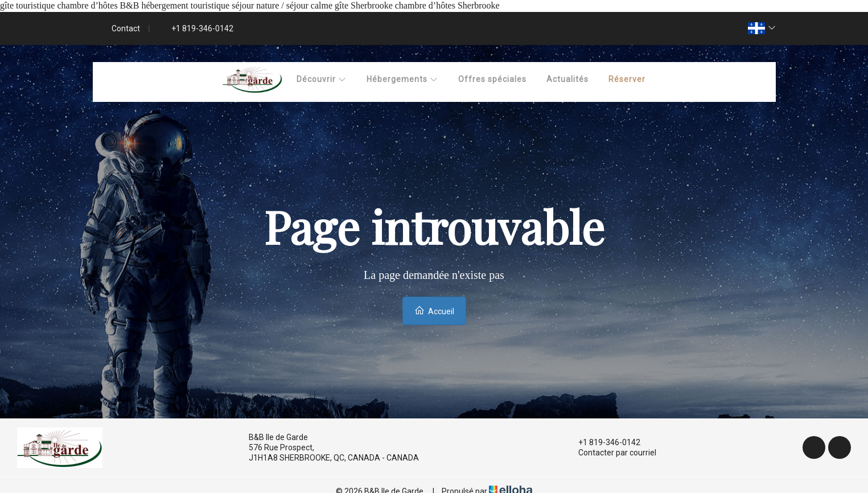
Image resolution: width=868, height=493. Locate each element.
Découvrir (322, 79)
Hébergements (402, 79)
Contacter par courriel (611, 453)
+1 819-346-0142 (603, 442)
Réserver (627, 79)
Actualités (567, 79)
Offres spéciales (492, 79)
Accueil (434, 311)
